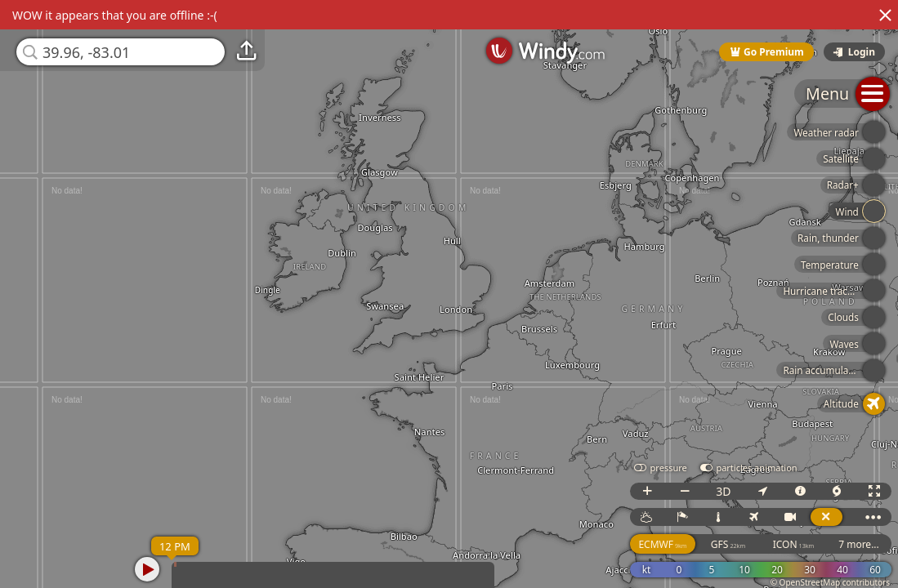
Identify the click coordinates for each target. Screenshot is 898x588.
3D (723, 491)
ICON (794, 544)
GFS (728, 544)
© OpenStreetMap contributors (830, 582)
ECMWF (662, 544)
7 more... (859, 544)
